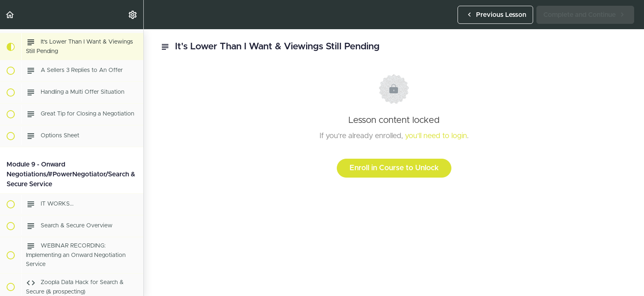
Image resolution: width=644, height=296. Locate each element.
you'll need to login (436, 136)
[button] (10, 15)
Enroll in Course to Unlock (394, 168)
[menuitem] (133, 15)
